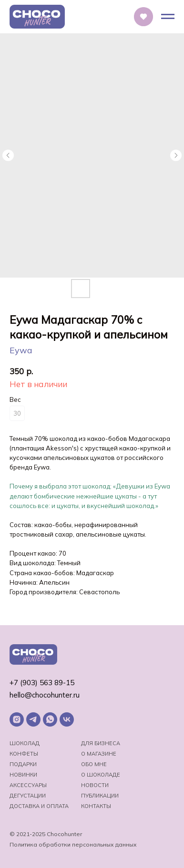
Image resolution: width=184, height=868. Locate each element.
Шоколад (25, 743)
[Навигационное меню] (168, 17)
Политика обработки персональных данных (73, 844)
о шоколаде (101, 775)
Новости (95, 785)
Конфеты (24, 754)
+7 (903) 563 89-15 (42, 683)
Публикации (100, 796)
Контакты (96, 806)
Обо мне (94, 764)
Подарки (23, 764)
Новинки (23, 775)
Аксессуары (28, 785)
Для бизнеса (101, 743)
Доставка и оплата (39, 806)
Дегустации (28, 796)
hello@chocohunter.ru (45, 695)
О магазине (99, 754)
